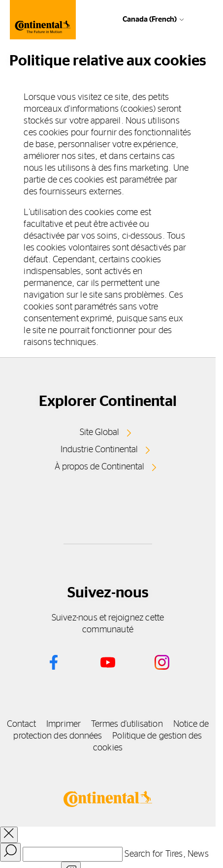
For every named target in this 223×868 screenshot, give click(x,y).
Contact (22, 724)
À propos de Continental (99, 467)
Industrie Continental (99, 450)
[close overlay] (9, 835)
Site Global (99, 433)
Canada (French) (150, 19)
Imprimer (64, 724)
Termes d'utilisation (127, 724)
